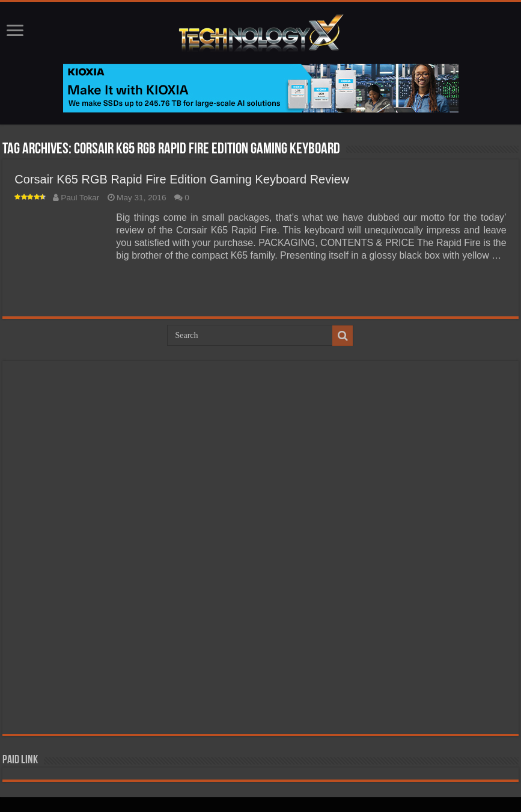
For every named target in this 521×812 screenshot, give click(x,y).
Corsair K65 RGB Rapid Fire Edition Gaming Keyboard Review (182, 179)
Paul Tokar (80, 198)
